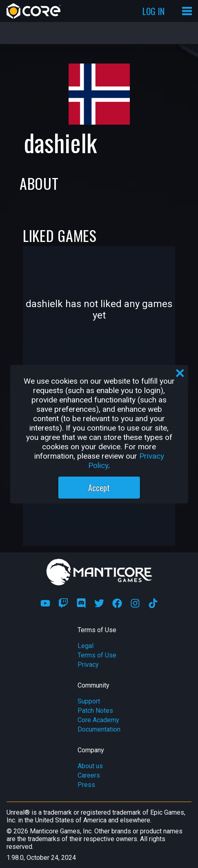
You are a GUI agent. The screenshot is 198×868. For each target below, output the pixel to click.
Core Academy (98, 720)
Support (89, 701)
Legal (86, 646)
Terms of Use (97, 655)
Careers (89, 775)
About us (90, 766)
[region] (99, 434)
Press (86, 785)
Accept (99, 488)
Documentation (99, 729)
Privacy (88, 665)
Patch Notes (95, 711)
